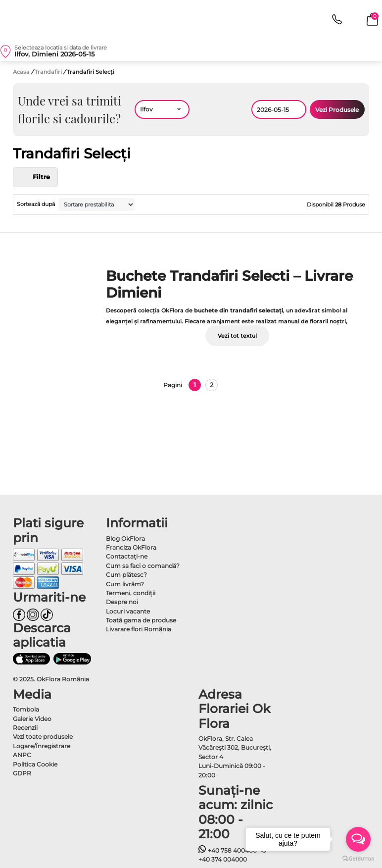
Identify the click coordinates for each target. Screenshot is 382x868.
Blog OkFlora (125, 538)
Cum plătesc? (126, 575)
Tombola (26, 709)
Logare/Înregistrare (42, 746)
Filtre (35, 177)
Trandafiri (49, 72)
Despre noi (122, 602)
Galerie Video (32, 719)
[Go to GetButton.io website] (358, 858)
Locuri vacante (128, 611)
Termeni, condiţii (131, 593)
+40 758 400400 (228, 850)
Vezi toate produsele (43, 737)
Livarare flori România (139, 629)
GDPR (22, 773)
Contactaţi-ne (127, 556)
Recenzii (25, 728)
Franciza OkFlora (131, 547)
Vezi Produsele (337, 110)
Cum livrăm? (125, 584)
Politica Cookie (35, 764)
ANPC (22, 755)
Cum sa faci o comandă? (143, 566)
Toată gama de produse (141, 620)
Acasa (21, 72)
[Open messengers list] (358, 839)
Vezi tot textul (237, 336)
